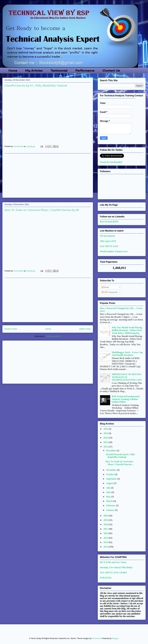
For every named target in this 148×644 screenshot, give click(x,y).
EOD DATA (106, 578)
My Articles (34, 71)
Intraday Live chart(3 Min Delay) (116, 567)
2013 (106, 547)
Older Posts (85, 329)
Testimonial (59, 71)
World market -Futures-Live (114, 251)
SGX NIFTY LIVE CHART (113, 573)
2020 (106, 516)
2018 (106, 524)
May (109, 497)
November (111, 470)
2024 (106, 433)
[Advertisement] (48, 176)
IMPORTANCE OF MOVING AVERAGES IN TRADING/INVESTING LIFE (127, 377)
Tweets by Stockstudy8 (111, 162)
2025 (106, 429)
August (110, 483)
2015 (106, 538)
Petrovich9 (96, 638)
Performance (85, 71)
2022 (106, 442)
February (111, 505)
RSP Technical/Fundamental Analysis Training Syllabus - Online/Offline (126, 399)
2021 (106, 447)
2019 (106, 520)
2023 (106, 438)
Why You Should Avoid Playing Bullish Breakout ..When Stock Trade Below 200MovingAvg (127, 330)
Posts (105, 287)
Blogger (115, 638)
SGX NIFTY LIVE (109, 246)
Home (13, 71)
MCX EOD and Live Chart (113, 562)
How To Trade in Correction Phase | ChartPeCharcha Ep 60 (42, 210)
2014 (106, 542)
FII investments (108, 236)
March (110, 501)
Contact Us (111, 71)
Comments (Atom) (53, 336)
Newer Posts (11, 329)
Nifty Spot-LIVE (108, 241)
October (110, 474)
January (111, 510)
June (109, 492)
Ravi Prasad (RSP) (109, 222)
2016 (106, 533)
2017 (106, 529)
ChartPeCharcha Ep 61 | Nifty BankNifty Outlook (36, 85)
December (111, 451)
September (112, 479)
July (109, 488)
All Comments (110, 292)
